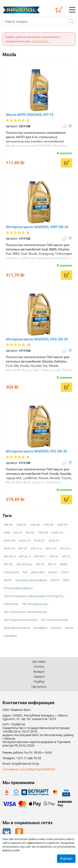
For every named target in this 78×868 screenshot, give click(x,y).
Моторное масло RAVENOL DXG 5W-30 (37, 339)
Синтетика (11, 604)
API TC (52, 564)
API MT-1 (40, 556)
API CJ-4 (65, 548)
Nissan (53, 572)
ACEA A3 (57, 533)
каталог (56, 628)
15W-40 (48, 525)
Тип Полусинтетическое (20, 620)
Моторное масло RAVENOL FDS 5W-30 (36, 451)
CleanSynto (11, 572)
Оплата (39, 666)
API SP (40, 564)
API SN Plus (24, 564)
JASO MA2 (38, 572)
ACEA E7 (54, 540)
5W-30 (18, 533)
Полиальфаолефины (18, 588)
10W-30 (21, 525)
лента (69, 628)
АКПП (8, 580)
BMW (64, 564)
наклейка (10, 636)
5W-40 (30, 533)
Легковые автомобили (31, 580)
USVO (65, 572)
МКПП (55, 580)
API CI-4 (51, 548)
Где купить (39, 687)
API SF (54, 556)
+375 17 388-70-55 (29, 758)
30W (7, 533)
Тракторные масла (17, 628)
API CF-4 (36, 548)
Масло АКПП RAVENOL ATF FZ (30, 115)
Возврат (39, 672)
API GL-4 (10, 556)
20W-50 (62, 525)
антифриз (40, 628)
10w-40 (35, 525)
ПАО (66, 580)
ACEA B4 (9, 540)
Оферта (39, 677)
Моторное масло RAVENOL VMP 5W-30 (37, 227)
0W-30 (8, 525)
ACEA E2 (39, 540)
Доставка (39, 661)
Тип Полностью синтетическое (25, 612)
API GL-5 (25, 556)
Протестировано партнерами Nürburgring (33, 596)
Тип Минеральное (35, 604)
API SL (66, 556)
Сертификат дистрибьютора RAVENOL (29, 769)
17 (29, 345)
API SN (8, 564)
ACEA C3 (24, 540)
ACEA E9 (9, 548)
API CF (23, 548)
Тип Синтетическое (54, 620)
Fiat (25, 572)
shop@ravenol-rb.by (25, 764)
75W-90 (43, 533)
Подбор (39, 682)
